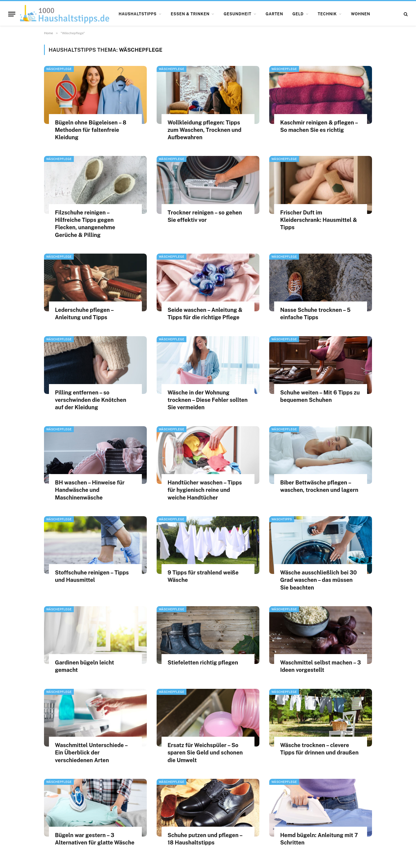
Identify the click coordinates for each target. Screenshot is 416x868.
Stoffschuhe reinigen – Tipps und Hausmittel (92, 576)
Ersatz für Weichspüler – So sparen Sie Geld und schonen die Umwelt (205, 753)
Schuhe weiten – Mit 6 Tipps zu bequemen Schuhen (320, 396)
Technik (327, 14)
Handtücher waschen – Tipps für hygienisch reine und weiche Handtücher (205, 490)
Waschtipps (282, 519)
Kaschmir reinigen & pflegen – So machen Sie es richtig (319, 126)
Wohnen (361, 14)
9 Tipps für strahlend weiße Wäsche (203, 576)
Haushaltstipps (138, 14)
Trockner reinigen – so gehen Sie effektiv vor (205, 216)
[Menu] (12, 14)
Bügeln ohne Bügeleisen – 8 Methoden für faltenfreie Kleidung (91, 130)
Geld (298, 14)
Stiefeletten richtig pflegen (203, 663)
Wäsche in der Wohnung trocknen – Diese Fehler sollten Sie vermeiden (208, 400)
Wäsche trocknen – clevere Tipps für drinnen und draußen (319, 749)
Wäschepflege (59, 69)
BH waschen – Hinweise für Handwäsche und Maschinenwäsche (90, 490)
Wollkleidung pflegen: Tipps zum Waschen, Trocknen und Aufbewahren (204, 130)
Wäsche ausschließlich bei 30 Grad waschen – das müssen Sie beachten (318, 580)
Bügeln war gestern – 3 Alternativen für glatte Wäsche (95, 839)
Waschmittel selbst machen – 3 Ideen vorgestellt (320, 666)
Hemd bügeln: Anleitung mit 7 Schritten (319, 839)
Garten (274, 14)
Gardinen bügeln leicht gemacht (84, 666)
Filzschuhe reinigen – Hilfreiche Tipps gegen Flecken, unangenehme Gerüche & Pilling (85, 224)
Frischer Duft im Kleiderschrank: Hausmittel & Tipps (319, 220)
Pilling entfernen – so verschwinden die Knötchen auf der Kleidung (91, 400)
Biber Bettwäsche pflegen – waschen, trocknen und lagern (319, 486)
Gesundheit (238, 14)
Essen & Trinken (190, 14)
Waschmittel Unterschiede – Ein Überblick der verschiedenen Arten (91, 753)
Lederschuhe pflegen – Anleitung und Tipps (84, 314)
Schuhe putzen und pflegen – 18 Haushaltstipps (205, 839)
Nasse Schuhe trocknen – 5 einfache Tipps (315, 314)
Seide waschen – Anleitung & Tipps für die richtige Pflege (205, 314)
